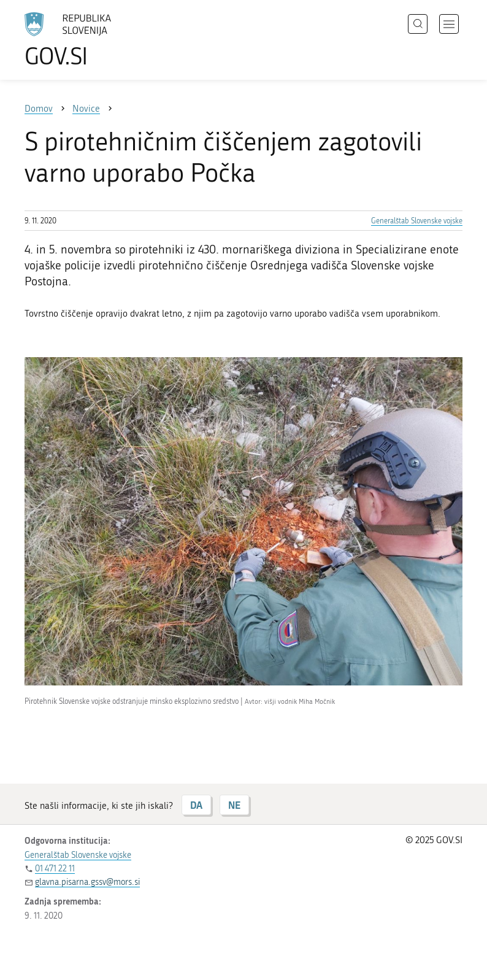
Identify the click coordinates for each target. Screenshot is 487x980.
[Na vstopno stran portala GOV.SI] (86, 40)
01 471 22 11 (55, 869)
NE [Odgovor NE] (234, 805)
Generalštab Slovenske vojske (417, 221)
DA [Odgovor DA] (196, 805)
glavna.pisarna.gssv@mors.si (87, 882)
